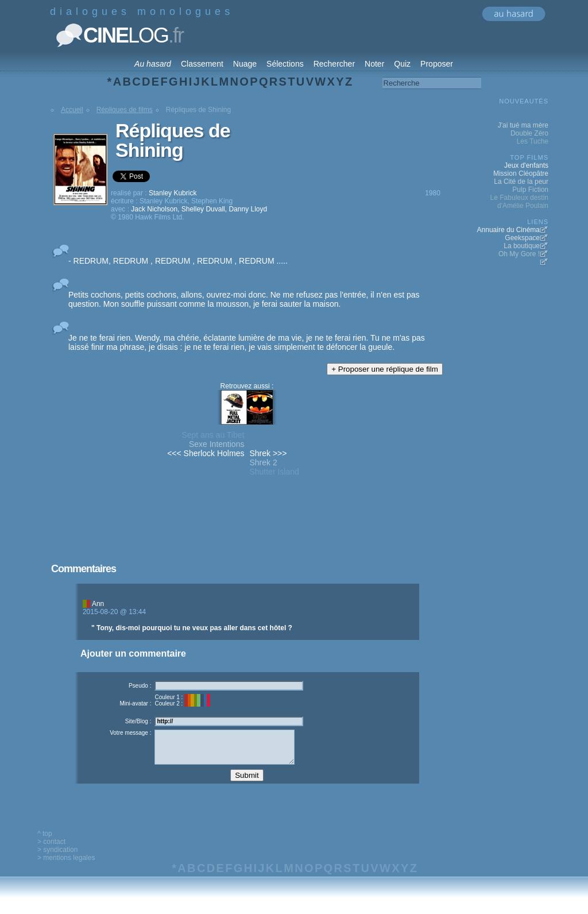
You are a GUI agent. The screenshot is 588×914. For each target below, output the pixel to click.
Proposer (437, 64)
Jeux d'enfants (526, 165)
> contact (51, 850)
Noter (374, 64)
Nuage (245, 64)
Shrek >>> (268, 453)
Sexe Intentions (217, 444)
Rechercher (334, 64)
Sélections (285, 64)
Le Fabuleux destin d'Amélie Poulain (519, 202)
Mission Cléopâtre (521, 173)
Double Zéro (529, 133)
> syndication (57, 858)
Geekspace (522, 238)
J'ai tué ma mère (523, 125)
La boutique (522, 246)
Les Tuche (533, 141)
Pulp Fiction (530, 190)
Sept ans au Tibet (213, 435)
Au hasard (153, 64)
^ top (45, 842)
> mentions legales (66, 866)
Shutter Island (274, 472)
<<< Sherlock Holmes (206, 453)
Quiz (402, 64)
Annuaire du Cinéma (508, 230)
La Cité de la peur (521, 182)
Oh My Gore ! (519, 254)
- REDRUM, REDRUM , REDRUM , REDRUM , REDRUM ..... (178, 261)
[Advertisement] (247, 535)
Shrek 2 (263, 462)
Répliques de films (125, 110)
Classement (202, 64)
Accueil (72, 110)
